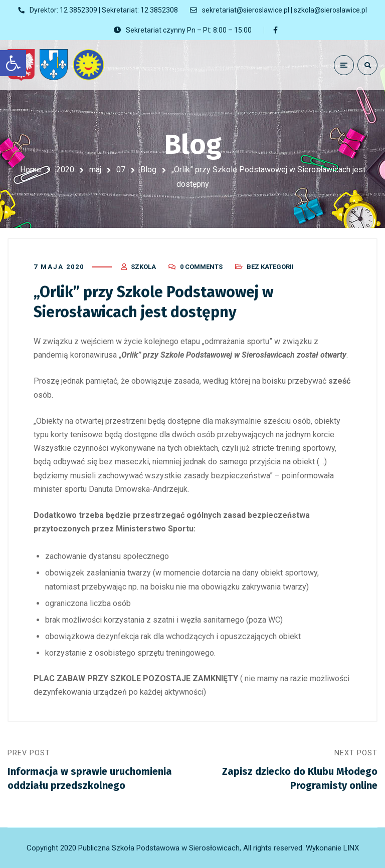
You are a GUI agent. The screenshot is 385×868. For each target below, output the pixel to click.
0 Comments (201, 267)
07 (121, 170)
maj (95, 170)
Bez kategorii (270, 267)
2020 (65, 170)
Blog (148, 170)
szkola (143, 267)
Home (31, 170)
